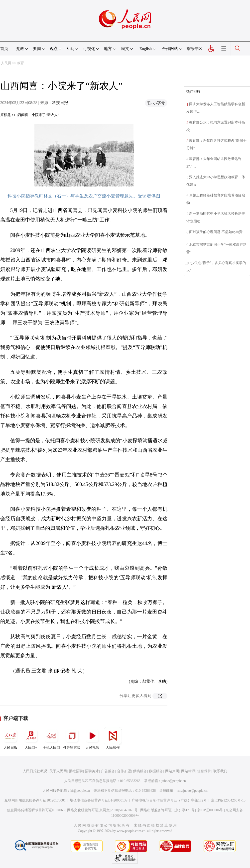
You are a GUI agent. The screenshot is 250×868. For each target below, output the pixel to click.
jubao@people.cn (174, 781)
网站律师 (188, 771)
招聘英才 (92, 771)
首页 (4, 49)
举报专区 (194, 49)
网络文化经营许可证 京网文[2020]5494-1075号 (103, 810)
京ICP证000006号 (210, 810)
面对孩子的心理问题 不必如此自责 (216, 232)
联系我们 (220, 771)
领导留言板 (72, 738)
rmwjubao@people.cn (192, 791)
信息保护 (204, 771)
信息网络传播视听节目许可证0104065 (36, 810)
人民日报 (10, 738)
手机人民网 (51, 738)
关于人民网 (58, 771)
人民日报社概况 (35, 771)
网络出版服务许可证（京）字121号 (167, 810)
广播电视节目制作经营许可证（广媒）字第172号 (169, 800)
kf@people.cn (80, 791)
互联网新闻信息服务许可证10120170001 (35, 800)
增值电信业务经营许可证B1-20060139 (99, 800)
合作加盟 (124, 771)
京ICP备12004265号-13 (228, 800)
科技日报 (60, 103)
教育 (20, 63)
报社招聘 (76, 771)
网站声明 (172, 771)
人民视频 (92, 738)
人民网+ (31, 738)
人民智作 (113, 738)
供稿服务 (140, 771)
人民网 (6, 63)
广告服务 (108, 771)
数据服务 (156, 771)
